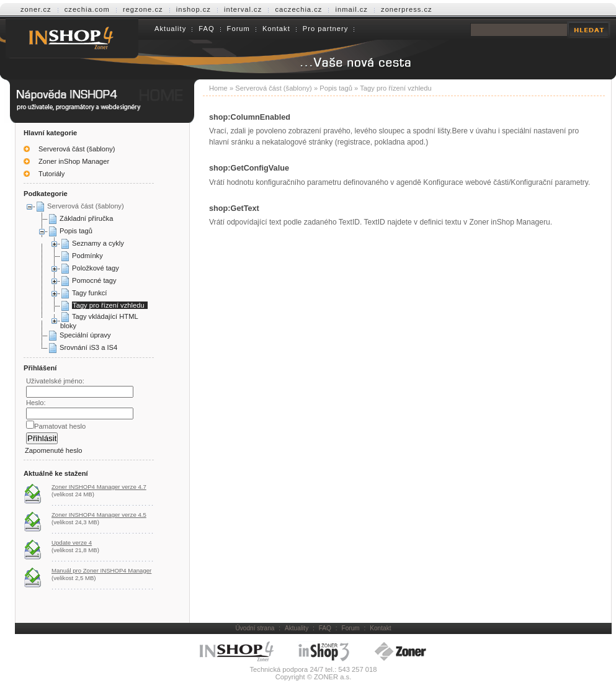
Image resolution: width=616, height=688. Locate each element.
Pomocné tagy (94, 280)
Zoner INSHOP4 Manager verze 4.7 (99, 487)
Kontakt (276, 29)
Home (218, 88)
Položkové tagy (96, 268)
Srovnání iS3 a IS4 (88, 347)
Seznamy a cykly (98, 243)
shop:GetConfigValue (249, 168)
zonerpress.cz (407, 9)
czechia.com (87, 9)
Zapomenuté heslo (54, 450)
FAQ (206, 29)
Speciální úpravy (85, 335)
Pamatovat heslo (60, 426)
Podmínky (87, 256)
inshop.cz (194, 9)
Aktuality (170, 29)
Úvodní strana (255, 628)
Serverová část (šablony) (77, 149)
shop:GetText (234, 208)
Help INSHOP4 (72, 38)
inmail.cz (351, 9)
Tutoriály (51, 174)
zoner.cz (36, 9)
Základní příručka (86, 218)
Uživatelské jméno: (55, 381)
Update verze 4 (72, 543)
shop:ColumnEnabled (250, 117)
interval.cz (243, 9)
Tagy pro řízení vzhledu (109, 305)
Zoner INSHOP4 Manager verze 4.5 (99, 515)
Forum (239, 29)
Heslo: (36, 403)
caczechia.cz (298, 9)
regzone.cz (143, 9)
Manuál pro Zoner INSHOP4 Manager (101, 570)
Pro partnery (325, 29)
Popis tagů (76, 231)
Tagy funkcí (90, 293)
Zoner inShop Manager (74, 161)
